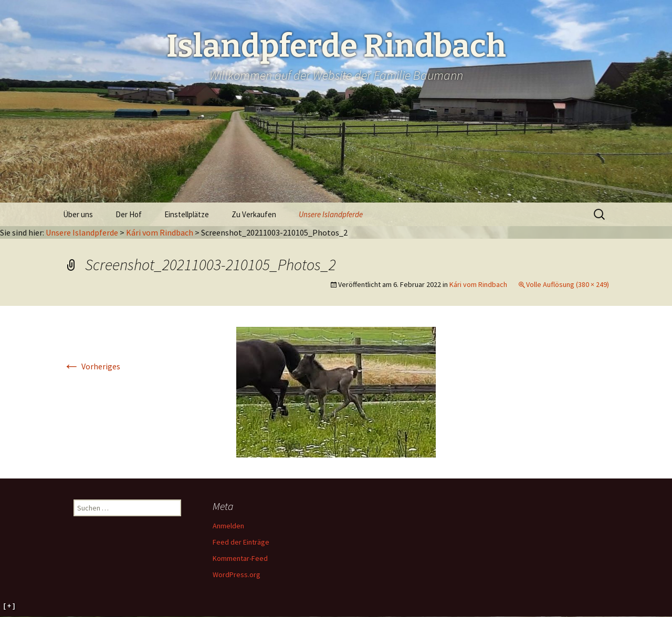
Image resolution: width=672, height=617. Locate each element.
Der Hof (129, 214)
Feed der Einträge (241, 542)
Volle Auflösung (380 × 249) (568, 284)
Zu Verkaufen (254, 214)
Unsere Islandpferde (331, 214)
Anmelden (228, 526)
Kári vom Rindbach (160, 232)
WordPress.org (237, 575)
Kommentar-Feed (240, 558)
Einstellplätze (187, 214)
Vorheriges (92, 366)
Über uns (78, 214)
